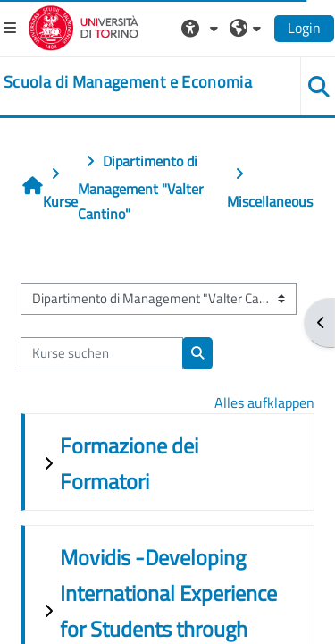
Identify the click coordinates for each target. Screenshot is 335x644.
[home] (128, 82)
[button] (202, 28)
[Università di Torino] (84, 26)
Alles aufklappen (264, 402)
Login (304, 28)
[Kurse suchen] (102, 353)
